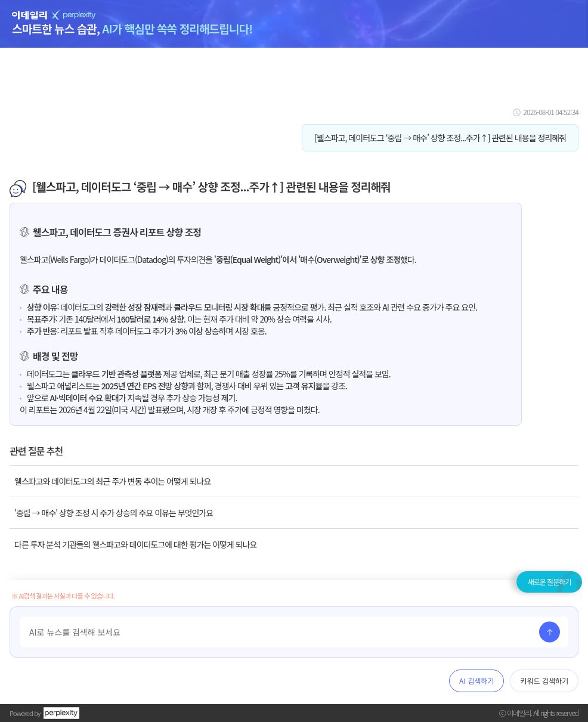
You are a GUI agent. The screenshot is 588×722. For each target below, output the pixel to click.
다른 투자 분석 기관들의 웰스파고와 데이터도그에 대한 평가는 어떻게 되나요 (135, 544)
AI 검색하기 (476, 681)
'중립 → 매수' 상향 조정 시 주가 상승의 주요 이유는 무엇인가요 (114, 513)
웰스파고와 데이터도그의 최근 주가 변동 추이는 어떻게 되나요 (112, 481)
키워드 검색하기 (544, 681)
